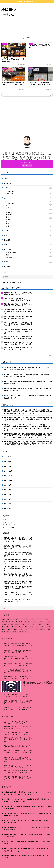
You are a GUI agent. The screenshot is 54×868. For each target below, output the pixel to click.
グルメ (28, 198)
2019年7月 (8, 494)
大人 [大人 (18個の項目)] (9, 627)
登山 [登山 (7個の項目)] (32, 629)
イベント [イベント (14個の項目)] (33, 619)
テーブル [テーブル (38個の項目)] (28, 622)
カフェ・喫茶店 (29, 204)
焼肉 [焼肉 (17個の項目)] (26, 629)
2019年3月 (8, 509)
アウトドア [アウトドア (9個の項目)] (17, 619)
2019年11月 (8, 476)
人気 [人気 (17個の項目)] (23, 624)
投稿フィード (8, 522)
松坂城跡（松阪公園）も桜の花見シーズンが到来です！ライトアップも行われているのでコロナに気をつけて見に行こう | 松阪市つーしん (28, 428)
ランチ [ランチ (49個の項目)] (5, 624)
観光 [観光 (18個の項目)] (37, 629)
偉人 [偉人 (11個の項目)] (28, 624)
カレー (29, 206)
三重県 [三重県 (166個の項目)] (18, 624)
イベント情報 (29, 193)
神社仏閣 (29, 257)
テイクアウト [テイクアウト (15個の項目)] (20, 622)
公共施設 (28, 240)
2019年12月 (8, 471)
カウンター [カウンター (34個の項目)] (40, 619)
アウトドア (28, 183)
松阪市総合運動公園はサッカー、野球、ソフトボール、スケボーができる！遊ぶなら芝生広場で (28, 829)
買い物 (28, 262)
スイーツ (29, 208)
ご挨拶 (28, 178)
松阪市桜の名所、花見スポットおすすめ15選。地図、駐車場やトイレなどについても (28, 857)
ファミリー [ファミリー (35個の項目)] (42, 622)
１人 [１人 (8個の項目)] (27, 632)
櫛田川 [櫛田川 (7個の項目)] (11, 629)
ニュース (28, 230)
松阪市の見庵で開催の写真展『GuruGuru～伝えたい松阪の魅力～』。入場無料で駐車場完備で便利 (28, 383)
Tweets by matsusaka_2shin (11, 282)
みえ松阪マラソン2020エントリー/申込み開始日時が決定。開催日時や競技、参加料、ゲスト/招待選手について (28, 376)
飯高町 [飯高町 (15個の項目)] (16, 632)
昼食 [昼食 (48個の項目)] (43, 627)
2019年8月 (8, 490)
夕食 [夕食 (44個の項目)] (4, 627)
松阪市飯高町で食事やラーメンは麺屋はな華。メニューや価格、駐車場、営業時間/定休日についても (28, 390)
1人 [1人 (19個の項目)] (4, 619)
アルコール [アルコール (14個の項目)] (25, 619)
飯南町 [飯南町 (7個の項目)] (10, 632)
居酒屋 (29, 219)
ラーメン (29, 213)
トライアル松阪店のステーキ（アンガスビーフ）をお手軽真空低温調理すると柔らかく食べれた (28, 397)
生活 (28, 245)
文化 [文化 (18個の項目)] (38, 627)
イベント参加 (29, 191)
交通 (28, 235)
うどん (29, 201)
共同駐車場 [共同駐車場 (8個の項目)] (40, 624)
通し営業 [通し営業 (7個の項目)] (43, 629)
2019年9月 (8, 485)
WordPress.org (8, 527)
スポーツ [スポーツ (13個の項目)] (5, 622)
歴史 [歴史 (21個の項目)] (16, 629)
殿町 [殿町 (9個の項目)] (21, 629)
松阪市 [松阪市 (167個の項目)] (48, 627)
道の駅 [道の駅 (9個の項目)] (49, 629)
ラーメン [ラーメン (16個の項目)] (11, 624)
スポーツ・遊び (29, 253)
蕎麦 (29, 224)
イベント (28, 188)
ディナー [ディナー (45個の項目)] (35, 622)
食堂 (29, 226)
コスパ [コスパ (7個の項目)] (47, 619)
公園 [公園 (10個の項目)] (33, 624)
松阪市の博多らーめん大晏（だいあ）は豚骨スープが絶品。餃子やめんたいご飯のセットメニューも (28, 850)
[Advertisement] (36, 18)
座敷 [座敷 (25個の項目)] (32, 627)
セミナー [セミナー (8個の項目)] (12, 622)
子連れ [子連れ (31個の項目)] (22, 627)
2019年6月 (8, 499)
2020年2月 (8, 462)
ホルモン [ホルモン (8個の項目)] (50, 622)
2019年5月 (8, 504)
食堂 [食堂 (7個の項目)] (4, 632)
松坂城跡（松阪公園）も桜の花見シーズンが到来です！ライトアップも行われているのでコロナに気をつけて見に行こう (28, 369)
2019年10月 (8, 480)
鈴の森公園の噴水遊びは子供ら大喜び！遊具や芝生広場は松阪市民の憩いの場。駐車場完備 (28, 836)
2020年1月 (8, 466)
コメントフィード (9, 525)
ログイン (6, 520)
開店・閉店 (28, 266)
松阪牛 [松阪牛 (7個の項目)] (5, 629)
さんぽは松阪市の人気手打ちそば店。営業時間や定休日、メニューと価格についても (28, 843)
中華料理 (29, 215)
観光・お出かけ (28, 249)
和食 (29, 217)
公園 (29, 255)
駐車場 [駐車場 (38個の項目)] (22, 632)
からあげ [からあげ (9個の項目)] (10, 619)
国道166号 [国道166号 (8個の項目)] (48, 624)
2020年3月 (8, 457)
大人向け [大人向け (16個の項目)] (15, 627)
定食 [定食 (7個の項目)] (27, 627)
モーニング (29, 210)
